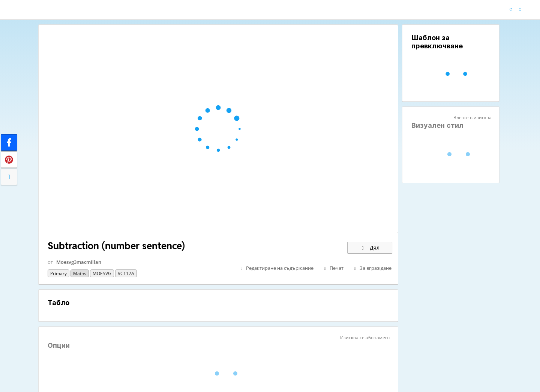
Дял (370, 248)
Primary (58, 273)
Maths (80, 273)
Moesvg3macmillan (79, 262)
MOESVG (102, 273)
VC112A (126, 273)
